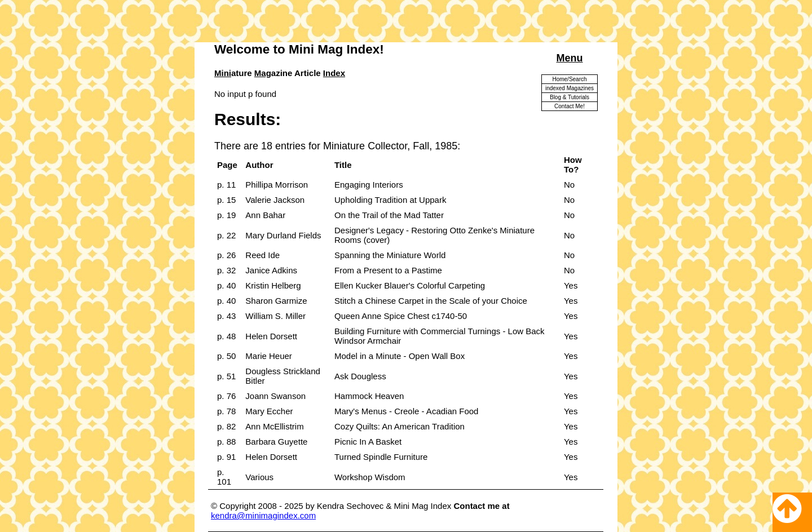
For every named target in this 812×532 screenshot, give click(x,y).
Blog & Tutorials (570, 97)
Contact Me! (570, 106)
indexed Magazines (570, 88)
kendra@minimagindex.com (263, 515)
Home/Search (569, 79)
